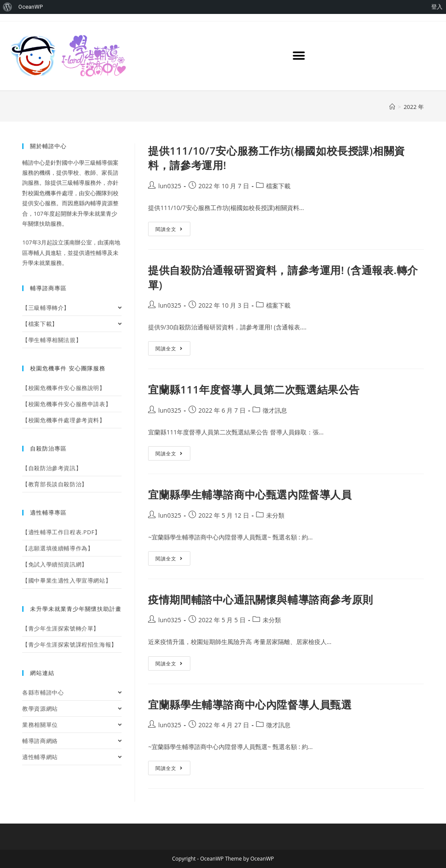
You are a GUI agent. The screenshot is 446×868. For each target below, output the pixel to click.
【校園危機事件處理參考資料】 (64, 420)
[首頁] (392, 107)
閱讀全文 (173, 227)
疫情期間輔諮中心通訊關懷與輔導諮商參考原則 (261, 599)
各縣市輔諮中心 (72, 692)
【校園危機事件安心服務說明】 (64, 388)
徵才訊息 (275, 410)
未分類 (275, 515)
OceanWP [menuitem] (30, 7)
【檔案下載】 (72, 324)
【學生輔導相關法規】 (52, 340)
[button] (299, 56)
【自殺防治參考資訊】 (52, 468)
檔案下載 (278, 186)
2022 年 (414, 107)
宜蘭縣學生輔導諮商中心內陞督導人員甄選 (250, 704)
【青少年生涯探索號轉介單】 (61, 628)
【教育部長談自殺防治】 (55, 484)
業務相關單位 (72, 725)
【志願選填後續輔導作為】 (58, 548)
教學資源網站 (72, 709)
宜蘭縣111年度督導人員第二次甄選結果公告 (254, 389)
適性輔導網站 (72, 757)
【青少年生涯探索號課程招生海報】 (70, 644)
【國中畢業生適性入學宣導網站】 (67, 580)
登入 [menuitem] (437, 7)
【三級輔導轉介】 (72, 308)
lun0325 (170, 186)
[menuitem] (8, 7)
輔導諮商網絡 (72, 741)
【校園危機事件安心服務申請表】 (67, 404)
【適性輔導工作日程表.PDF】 (61, 532)
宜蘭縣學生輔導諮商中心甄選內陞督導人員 (250, 494)
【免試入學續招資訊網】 (55, 564)
